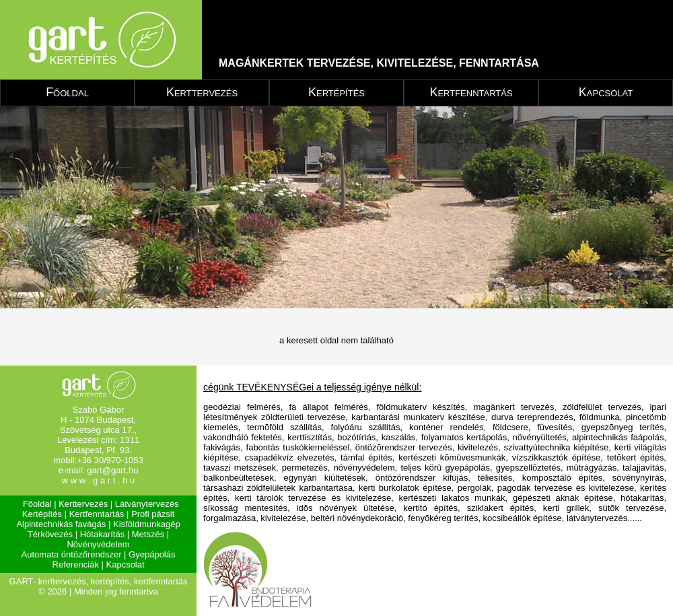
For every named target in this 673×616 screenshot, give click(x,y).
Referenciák (76, 564)
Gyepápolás (152, 554)
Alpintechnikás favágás (61, 524)
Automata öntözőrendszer (72, 554)
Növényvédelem (98, 544)
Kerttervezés (202, 92)
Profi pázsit (153, 514)
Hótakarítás (102, 534)
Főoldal (67, 92)
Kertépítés (336, 92)
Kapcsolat (606, 92)
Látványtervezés (147, 504)
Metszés (148, 534)
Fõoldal (37, 504)
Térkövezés (50, 534)
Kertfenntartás (471, 92)
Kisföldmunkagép (147, 524)
